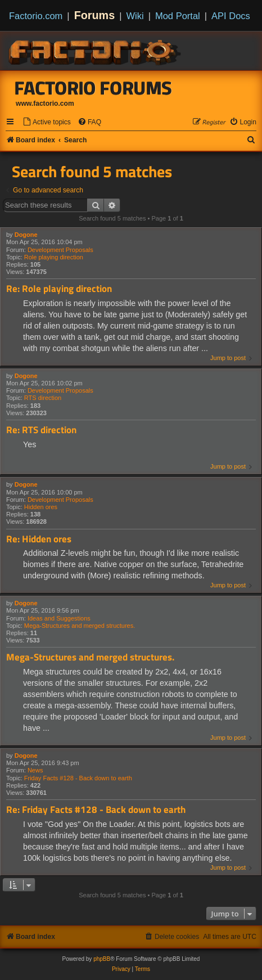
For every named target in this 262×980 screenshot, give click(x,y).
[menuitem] (47, 122)
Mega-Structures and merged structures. (80, 626)
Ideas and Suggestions (59, 618)
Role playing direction (54, 257)
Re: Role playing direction (59, 289)
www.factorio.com (45, 104)
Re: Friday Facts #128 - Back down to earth (96, 810)
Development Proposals (60, 250)
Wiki (135, 16)
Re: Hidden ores (39, 539)
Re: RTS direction (41, 430)
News (35, 770)
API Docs (231, 16)
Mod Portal (178, 16)
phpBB (102, 959)
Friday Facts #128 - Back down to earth (78, 778)
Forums (95, 15)
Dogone (26, 235)
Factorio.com (36, 16)
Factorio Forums (93, 88)
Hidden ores (41, 507)
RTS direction (43, 398)
